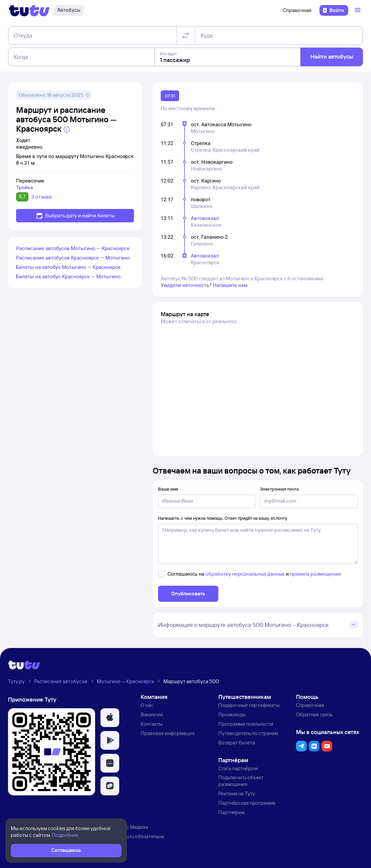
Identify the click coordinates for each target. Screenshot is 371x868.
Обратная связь (314, 714)
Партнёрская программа (247, 803)
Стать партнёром (238, 768)
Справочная (297, 10)
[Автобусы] (69, 10)
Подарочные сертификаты (249, 705)
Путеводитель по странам (248, 733)
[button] (110, 718)
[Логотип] (29, 10)
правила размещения (315, 574)
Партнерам (231, 812)
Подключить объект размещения (241, 781)
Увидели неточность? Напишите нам (204, 285)
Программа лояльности (246, 724)
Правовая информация (168, 733)
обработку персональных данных (245, 574)
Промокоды (232, 714)
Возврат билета (237, 743)
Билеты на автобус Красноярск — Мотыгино (68, 277)
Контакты (152, 724)
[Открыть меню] (358, 10)
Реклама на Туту (237, 793)
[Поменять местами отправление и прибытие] (186, 35)
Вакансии (152, 714)
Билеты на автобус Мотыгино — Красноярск (68, 267)
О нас (147, 705)
